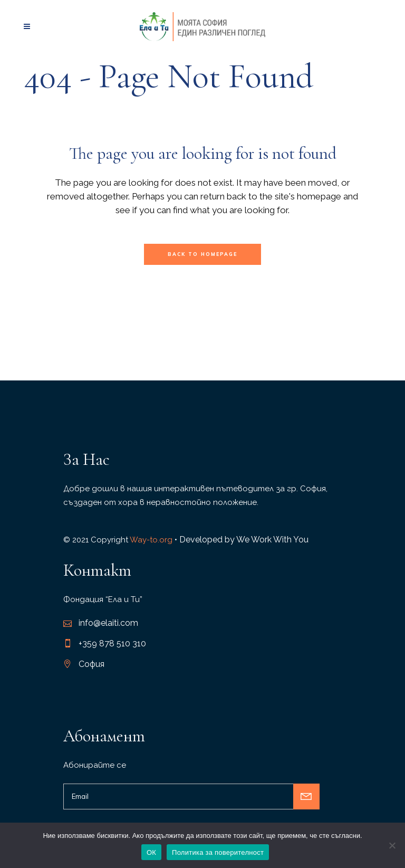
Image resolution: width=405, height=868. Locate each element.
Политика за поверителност (218, 852)
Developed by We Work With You (244, 540)
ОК (151, 852)
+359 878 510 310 (112, 643)
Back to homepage (202, 254)
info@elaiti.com (108, 623)
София (91, 664)
